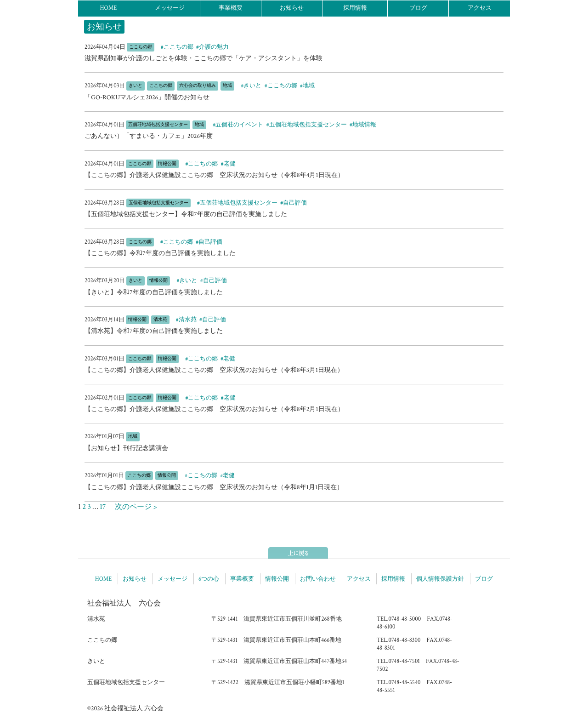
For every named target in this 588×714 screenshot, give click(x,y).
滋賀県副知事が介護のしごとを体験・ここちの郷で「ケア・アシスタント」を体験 (204, 58)
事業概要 (231, 8)
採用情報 (355, 8)
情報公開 (277, 579)
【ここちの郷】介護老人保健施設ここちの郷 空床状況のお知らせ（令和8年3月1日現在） (214, 370)
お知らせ (292, 8)
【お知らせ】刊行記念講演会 (126, 448)
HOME (108, 8)
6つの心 (209, 579)
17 (103, 507)
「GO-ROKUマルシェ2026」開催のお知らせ (147, 97)
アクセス (480, 8)
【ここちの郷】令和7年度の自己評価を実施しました (160, 253)
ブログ (418, 8)
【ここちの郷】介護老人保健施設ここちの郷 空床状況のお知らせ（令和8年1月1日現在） (214, 487)
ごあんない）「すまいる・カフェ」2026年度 (149, 136)
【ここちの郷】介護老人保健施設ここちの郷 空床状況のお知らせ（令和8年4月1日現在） (214, 175)
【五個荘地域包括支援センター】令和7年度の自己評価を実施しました (186, 214)
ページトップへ (298, 553)
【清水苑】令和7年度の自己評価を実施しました (154, 331)
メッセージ (170, 8)
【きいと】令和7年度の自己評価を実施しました (154, 292)
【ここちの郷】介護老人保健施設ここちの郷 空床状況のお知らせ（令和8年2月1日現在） (214, 409)
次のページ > (132, 507)
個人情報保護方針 (440, 579)
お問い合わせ (318, 579)
